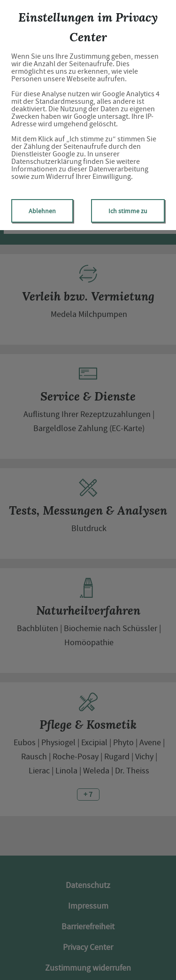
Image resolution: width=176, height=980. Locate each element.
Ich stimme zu (128, 211)
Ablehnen (42, 211)
